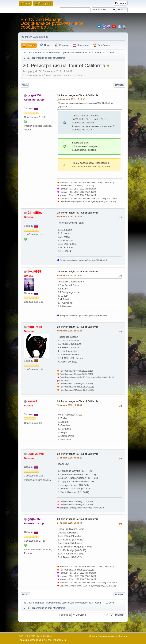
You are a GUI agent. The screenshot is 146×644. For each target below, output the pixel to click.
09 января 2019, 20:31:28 (69, 331)
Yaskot (32, 401)
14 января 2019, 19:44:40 (69, 523)
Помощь (93, 636)
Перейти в (65, 615)
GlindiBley (35, 213)
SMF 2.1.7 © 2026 (27, 636)
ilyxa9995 (34, 272)
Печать (119, 85)
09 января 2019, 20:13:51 (69, 275)
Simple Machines (44, 636)
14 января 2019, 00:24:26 (69, 458)
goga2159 (34, 95)
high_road (35, 327)
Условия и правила (108, 636)
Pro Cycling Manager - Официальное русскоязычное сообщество (52, 23)
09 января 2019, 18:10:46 (69, 217)
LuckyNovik (36, 454)
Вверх (25, 595)
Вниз (25, 85)
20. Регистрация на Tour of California (78, 95)
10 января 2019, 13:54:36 (69, 405)
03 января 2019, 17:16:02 (73, 99)
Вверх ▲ (123, 636)
